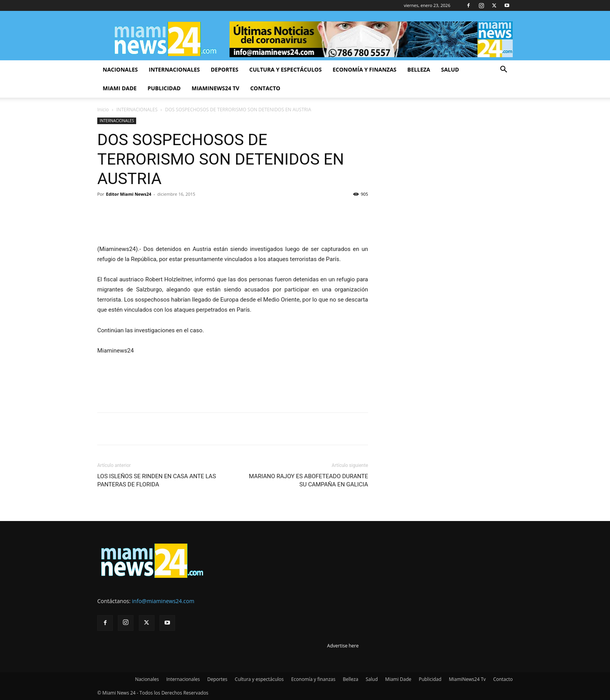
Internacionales (174, 69)
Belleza (419, 69)
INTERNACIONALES (137, 110)
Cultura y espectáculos (286, 69)
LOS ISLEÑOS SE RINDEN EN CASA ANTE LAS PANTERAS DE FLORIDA (157, 480)
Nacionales (120, 69)
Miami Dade (120, 88)
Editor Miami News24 (129, 194)
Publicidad (164, 88)
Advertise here (343, 646)
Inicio (103, 110)
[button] (503, 70)
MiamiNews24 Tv (215, 88)
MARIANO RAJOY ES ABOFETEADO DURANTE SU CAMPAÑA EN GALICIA (309, 480)
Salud (450, 69)
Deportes (225, 69)
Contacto (265, 88)
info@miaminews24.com (163, 601)
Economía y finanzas (365, 69)
